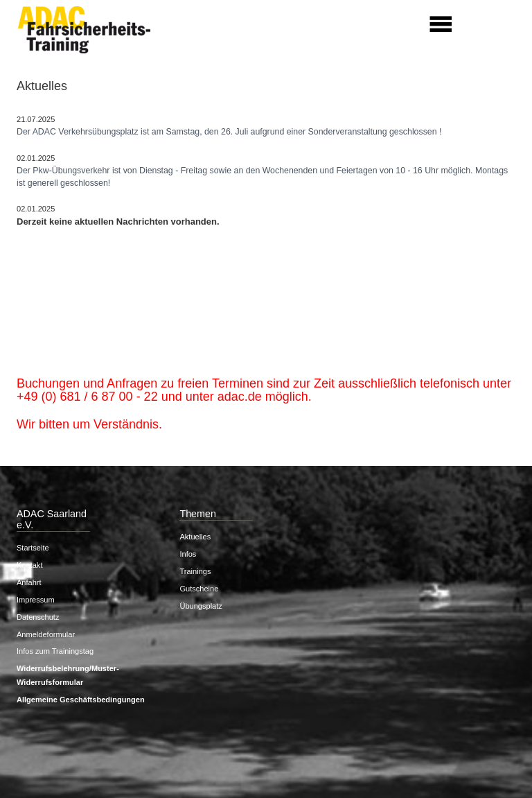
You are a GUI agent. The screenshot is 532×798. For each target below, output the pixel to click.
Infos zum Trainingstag (55, 651)
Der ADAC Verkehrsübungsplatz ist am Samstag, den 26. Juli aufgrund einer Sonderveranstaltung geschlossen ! (229, 132)
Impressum (36, 600)
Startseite (33, 548)
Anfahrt (29, 582)
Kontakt (29, 565)
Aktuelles (195, 537)
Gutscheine (199, 589)
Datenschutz (38, 617)
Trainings (195, 571)
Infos (188, 554)
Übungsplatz (201, 606)
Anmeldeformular (46, 634)
